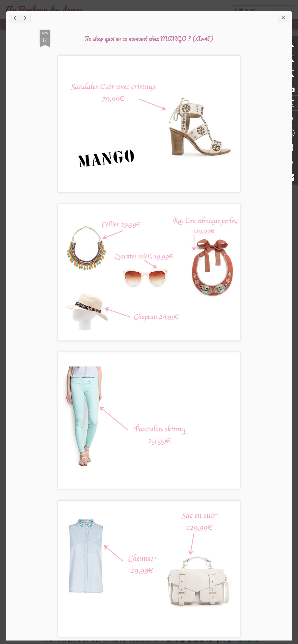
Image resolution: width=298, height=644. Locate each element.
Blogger (228, 641)
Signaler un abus (248, 641)
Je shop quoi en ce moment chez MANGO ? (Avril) (149, 38)
